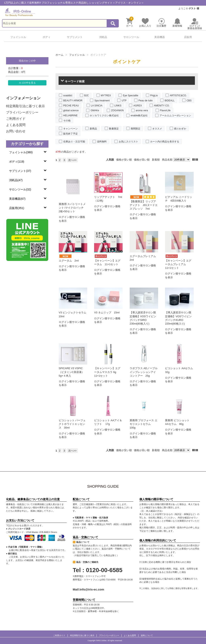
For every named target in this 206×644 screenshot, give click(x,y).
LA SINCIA (97, 106)
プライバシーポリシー (22, 112)
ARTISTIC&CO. (178, 96)
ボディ (47, 37)
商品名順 (167, 160)
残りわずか (180, 129)
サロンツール (131, 37)
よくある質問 (16, 125)
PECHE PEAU (71, 106)
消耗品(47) (16, 180)
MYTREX (106, 96)
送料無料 (102, 142)
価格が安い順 (124, 160)
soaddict (68, 96)
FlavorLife (165, 110)
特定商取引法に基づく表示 (25, 106)
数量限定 (114, 129)
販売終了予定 (70, 134)
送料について (147, 635)
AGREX (138, 106)
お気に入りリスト (128, 142)
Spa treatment (102, 101)
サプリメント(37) (20, 171)
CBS (189, 101)
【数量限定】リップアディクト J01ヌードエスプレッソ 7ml (144, 205)
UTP (124, 101)
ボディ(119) (17, 162)
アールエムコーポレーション (175, 116)
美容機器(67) (17, 199)
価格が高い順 (142, 160)
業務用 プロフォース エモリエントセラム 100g (143, 424)
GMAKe (95, 110)
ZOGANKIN (117, 110)
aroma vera (142, 110)
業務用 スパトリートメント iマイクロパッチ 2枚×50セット (73, 208)
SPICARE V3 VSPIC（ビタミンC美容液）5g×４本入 (71, 372)
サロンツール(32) (20, 189)
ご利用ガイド (16, 119)
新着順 (156, 160)
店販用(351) (17, 208)
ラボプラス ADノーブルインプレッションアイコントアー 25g (144, 372)
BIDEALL (170, 101)
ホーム (59, 55)
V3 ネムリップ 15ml (107, 313)
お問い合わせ (16, 131)
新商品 (93, 129)
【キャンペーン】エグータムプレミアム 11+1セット (178, 264)
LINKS (118, 106)
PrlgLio (154, 96)
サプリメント (75, 37)
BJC (87, 96)
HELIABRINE (70, 116)
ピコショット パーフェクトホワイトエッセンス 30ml (72, 424)
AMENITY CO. (162, 106)
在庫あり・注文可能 (74, 142)
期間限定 (136, 129)
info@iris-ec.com (92, 589)
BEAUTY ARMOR (73, 101)
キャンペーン (70, 129)
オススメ (157, 129)
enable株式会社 (139, 116)
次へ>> (72, 160)
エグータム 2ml (69, 261)
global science (71, 110)
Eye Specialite (130, 96)
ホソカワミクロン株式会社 (104, 116)
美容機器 (160, 37)
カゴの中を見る (27, 83)
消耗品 (103, 37)
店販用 (188, 37)
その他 (67, 121)
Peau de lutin (146, 101)
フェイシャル (18, 37)
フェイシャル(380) (21, 152)
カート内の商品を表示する (165, 142)
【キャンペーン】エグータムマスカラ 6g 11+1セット (107, 372)
